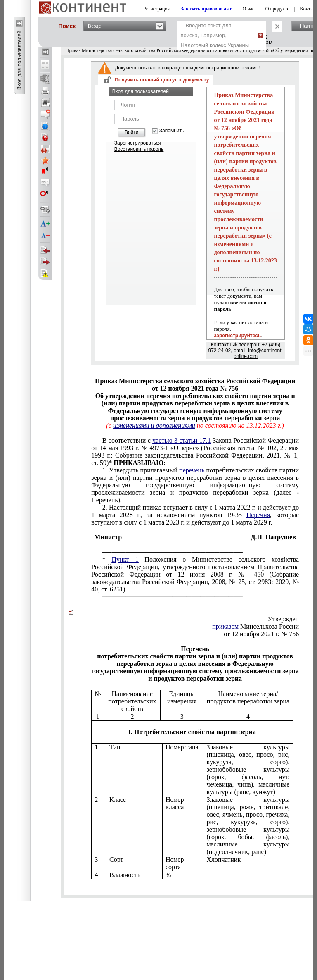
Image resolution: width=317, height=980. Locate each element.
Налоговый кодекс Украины (215, 45)
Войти (132, 132)
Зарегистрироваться (138, 143)
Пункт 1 (125, 559)
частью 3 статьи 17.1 (182, 440)
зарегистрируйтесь (237, 336)
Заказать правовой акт (206, 9)
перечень (192, 470)
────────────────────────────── (173, 552)
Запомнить (172, 131)
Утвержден (283, 619)
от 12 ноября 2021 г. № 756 (261, 634)
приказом (225, 626)
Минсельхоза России (255, 626)
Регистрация (157, 9)
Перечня (258, 515)
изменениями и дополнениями (154, 426)
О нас (249, 9)
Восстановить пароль (139, 149)
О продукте (277, 9)
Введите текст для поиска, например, (215, 35)
